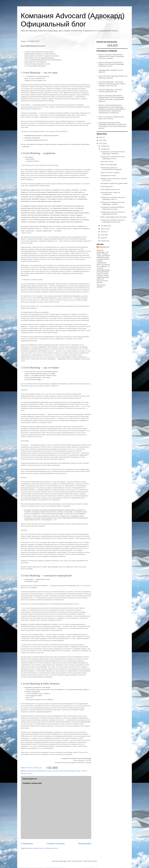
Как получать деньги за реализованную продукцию (111, 169)
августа (104, 229)
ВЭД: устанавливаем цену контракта (114, 217)
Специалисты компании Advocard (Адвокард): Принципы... (112, 153)
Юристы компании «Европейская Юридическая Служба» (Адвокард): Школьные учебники (111, 56)
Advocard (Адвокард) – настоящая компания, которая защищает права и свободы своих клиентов (112, 84)
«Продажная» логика (108, 175)
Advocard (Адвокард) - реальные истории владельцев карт (110, 91)
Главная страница (55, 843)
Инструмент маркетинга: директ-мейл (114, 183)
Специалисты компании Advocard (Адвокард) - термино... (112, 203)
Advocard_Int (104, 247)
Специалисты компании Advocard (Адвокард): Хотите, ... (112, 158)
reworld (84, 771)
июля (103, 232)
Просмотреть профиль (101, 286)
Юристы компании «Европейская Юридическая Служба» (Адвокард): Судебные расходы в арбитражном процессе (111, 98)
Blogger (94, 861)
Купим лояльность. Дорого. (110, 172)
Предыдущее (85, 843)
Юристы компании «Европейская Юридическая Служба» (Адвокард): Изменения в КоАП (111, 64)
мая (102, 238)
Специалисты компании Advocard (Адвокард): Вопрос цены (112, 221)
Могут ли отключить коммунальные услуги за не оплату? (111, 118)
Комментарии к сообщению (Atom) (45, 848)
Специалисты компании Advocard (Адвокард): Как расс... (112, 213)
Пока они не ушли (107, 161)
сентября (104, 226)
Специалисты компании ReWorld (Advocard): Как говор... (112, 208)
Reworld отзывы (27, 773)
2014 (101, 137)
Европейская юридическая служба (40, 771)
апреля (104, 241)
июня (103, 235)
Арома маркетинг (107, 186)
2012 (101, 143)
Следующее (27, 843)
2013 (101, 140)
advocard (56, 771)
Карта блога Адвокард (108, 164)
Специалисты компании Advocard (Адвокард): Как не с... (112, 198)
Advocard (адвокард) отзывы (70, 771)
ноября (104, 146)
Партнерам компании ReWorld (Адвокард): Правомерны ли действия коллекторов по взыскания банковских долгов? (112, 125)
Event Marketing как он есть (110, 189)
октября (104, 149)
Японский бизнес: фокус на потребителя (110, 193)
